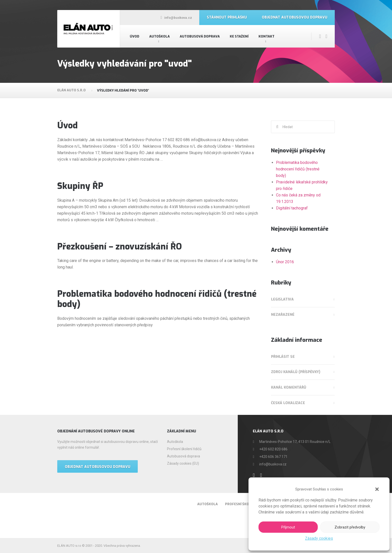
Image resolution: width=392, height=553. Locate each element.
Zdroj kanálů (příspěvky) (296, 372)
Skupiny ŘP (80, 186)
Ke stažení (239, 36)
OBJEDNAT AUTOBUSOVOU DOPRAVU (97, 467)
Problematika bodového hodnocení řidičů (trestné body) (157, 299)
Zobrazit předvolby (350, 527)
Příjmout (288, 527)
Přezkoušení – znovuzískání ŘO (119, 247)
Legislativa (282, 299)
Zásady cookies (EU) (183, 463)
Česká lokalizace (288, 403)
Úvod (134, 36)
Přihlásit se (283, 357)
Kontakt (266, 36)
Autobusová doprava (200, 36)
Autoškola (159, 36)
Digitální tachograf (292, 208)
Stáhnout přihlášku (227, 17)
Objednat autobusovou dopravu (294, 17)
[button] (377, 489)
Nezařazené (283, 315)
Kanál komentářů (289, 387)
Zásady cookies (319, 538)
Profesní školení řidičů (184, 449)
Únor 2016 (285, 262)
